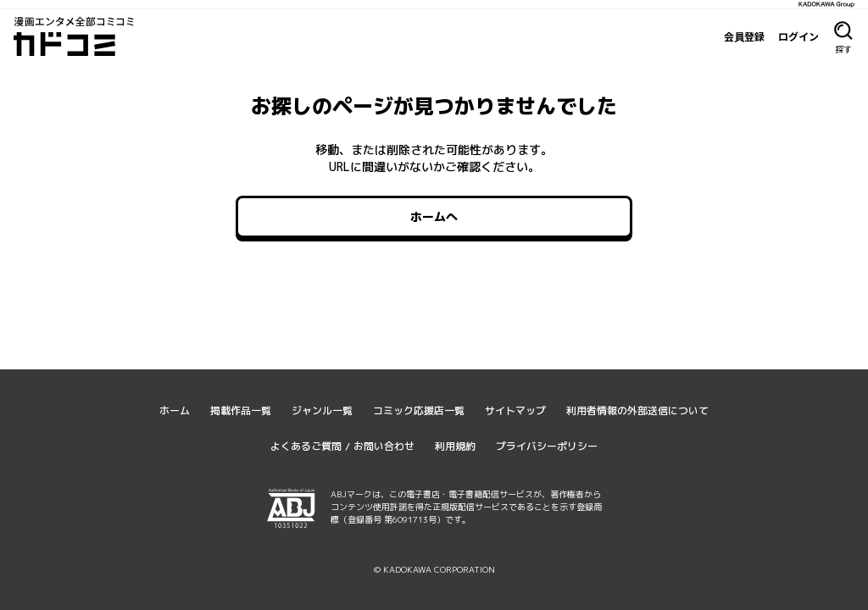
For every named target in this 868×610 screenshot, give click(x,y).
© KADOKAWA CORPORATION (434, 569)
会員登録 (744, 36)
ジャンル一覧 (322, 410)
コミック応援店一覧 (419, 410)
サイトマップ (515, 410)
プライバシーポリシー (547, 446)
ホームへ (434, 216)
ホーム (175, 410)
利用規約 (455, 446)
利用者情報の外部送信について (637, 410)
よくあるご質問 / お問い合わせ (342, 446)
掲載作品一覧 (241, 410)
